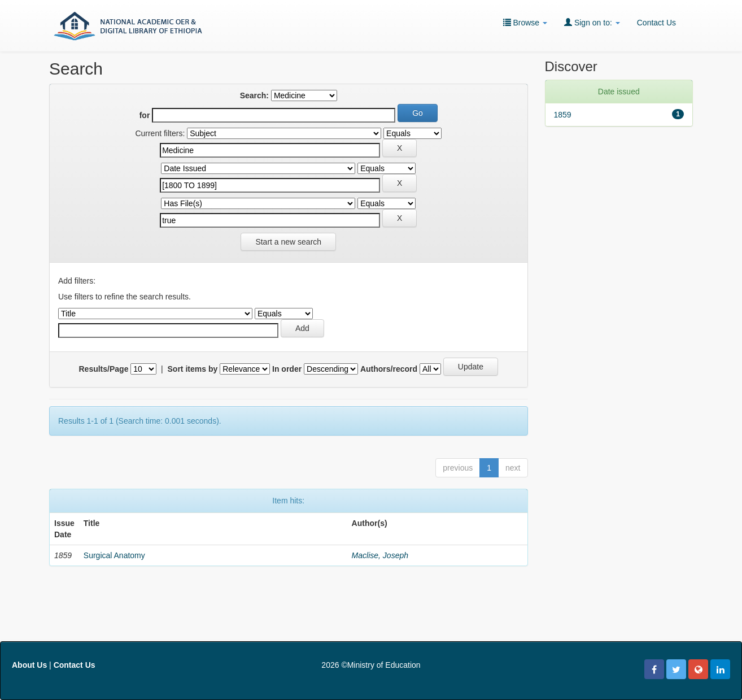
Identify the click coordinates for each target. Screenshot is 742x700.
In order (287, 369)
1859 (563, 115)
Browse (525, 22)
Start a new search (288, 242)
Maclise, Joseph (380, 555)
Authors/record (389, 369)
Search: (254, 95)
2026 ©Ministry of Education (371, 665)
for (145, 115)
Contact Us (656, 23)
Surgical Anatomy (114, 555)
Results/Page (104, 369)
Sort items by (193, 369)
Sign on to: (592, 22)
